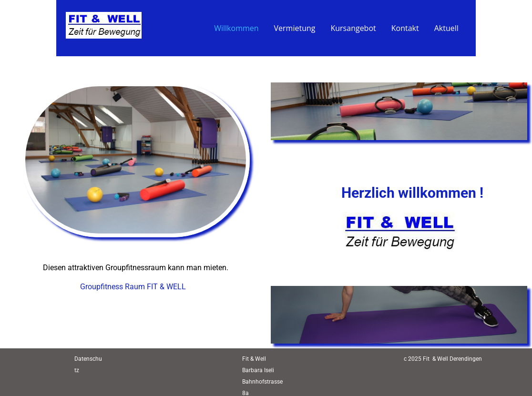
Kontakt (405, 28)
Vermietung (295, 28)
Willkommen (236, 28)
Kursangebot (353, 28)
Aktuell (446, 28)
